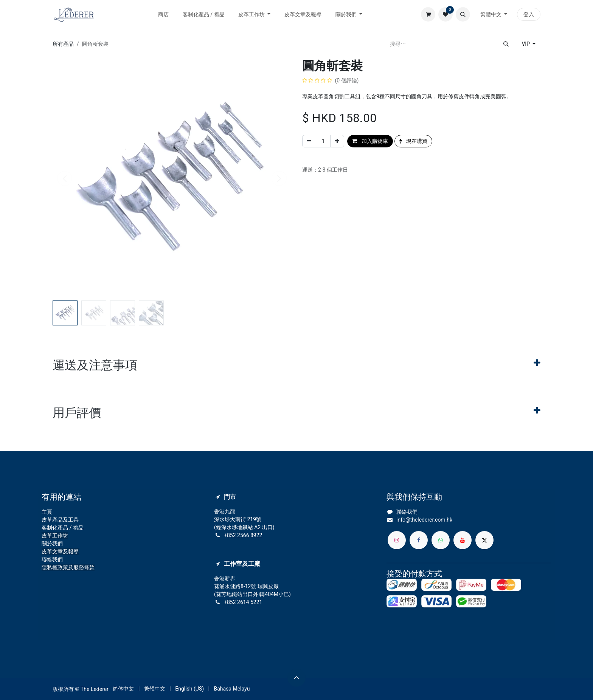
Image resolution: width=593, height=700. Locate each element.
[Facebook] (419, 540)
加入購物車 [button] (370, 141)
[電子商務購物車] (428, 14)
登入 (529, 14)
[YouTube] (463, 540)
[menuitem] (164, 15)
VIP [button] (526, 44)
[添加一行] (337, 141)
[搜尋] (506, 44)
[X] (484, 540)
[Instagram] (397, 540)
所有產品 (63, 44)
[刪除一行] (309, 141)
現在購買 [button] (413, 141)
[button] (463, 14)
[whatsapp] (441, 540)
